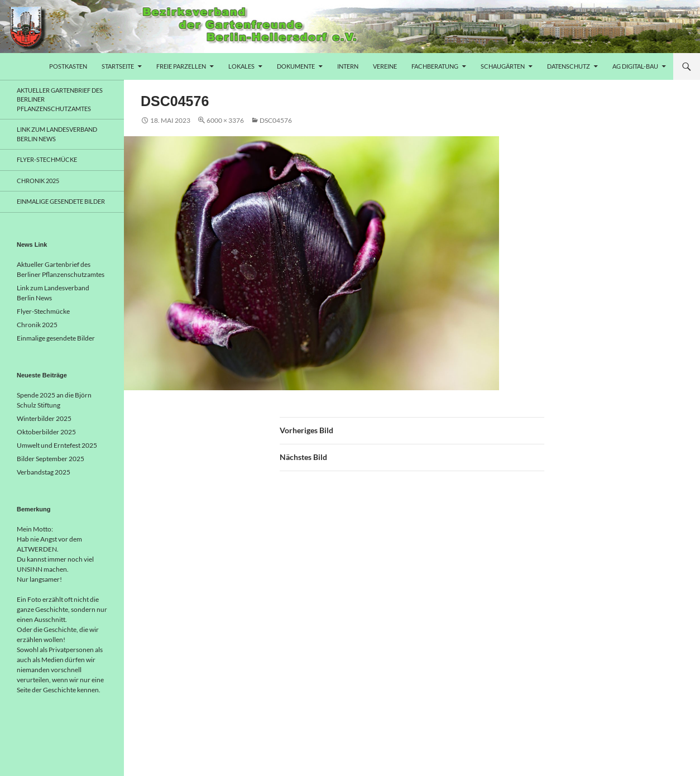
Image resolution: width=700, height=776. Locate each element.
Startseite (118, 66)
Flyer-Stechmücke (47, 159)
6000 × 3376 (225, 120)
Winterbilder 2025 (44, 418)
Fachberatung (435, 66)
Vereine (385, 66)
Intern (348, 66)
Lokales (241, 66)
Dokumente (296, 66)
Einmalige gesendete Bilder (61, 201)
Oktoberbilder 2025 (46, 432)
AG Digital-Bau (635, 66)
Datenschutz (569, 66)
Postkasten (68, 66)
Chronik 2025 (38, 181)
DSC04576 (276, 120)
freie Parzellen (181, 66)
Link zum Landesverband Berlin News (57, 134)
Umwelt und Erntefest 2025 (57, 445)
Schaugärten (503, 66)
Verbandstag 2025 (44, 472)
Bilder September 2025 (51, 459)
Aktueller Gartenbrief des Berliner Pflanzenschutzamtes (60, 99)
